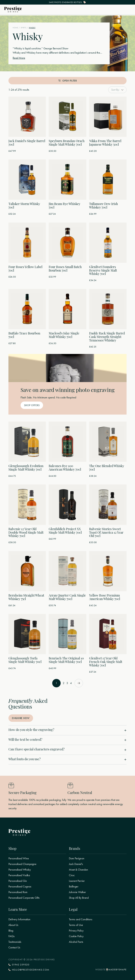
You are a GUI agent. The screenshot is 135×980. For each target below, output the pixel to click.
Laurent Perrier (77, 881)
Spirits (24, 28)
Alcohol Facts (76, 942)
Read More (19, 58)
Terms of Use (76, 925)
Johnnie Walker (77, 892)
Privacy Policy (76, 931)
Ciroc (72, 875)
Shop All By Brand (79, 898)
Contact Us (14, 948)
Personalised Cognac (20, 887)
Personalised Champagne (22, 864)
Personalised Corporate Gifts (24, 898)
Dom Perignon (77, 858)
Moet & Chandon (78, 870)
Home (15, 28)
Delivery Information (19, 919)
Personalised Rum (18, 892)
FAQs (12, 936)
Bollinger (74, 887)
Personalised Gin (18, 881)
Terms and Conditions (81, 919)
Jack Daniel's (76, 864)
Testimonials (15, 942)
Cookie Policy (76, 936)
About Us (13, 925)
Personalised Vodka (19, 875)
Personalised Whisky (20, 870)
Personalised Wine (19, 858)
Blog (11, 931)
